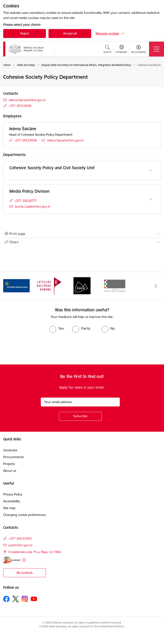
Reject (25, 33)
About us (10, 471)
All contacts (25, 573)
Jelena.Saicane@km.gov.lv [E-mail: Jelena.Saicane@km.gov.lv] (27, 100)
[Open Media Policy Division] (150, 199)
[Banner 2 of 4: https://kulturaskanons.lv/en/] (49, 285)
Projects (9, 464)
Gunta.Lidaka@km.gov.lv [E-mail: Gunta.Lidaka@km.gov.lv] (32, 206)
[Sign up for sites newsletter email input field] (80, 402)
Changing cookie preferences (24, 515)
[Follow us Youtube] (34, 599)
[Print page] (82, 234)
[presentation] (36, 349)
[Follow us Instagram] (25, 599)
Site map (9, 508)
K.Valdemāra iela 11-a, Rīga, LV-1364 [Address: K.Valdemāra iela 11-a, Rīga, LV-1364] (35, 552)
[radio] (56, 328)
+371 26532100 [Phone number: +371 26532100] (20, 538)
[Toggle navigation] (157, 49)
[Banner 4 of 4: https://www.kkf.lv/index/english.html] (115, 285)
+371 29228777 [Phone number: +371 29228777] (26, 201)
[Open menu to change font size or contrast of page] (139, 50)
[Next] (156, 286)
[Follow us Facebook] (6, 599)
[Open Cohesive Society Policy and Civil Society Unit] (150, 171)
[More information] (24, 560)
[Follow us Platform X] (16, 599)
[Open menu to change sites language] (121, 50)
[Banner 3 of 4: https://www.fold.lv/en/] (82, 285)
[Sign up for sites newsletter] (80, 416)
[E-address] (12, 560)
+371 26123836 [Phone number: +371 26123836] (20, 106)
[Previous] (8, 286)
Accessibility (12, 501)
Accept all (70, 33)
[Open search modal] (107, 50)
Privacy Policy (13, 494)
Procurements (13, 457)
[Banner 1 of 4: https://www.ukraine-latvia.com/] (16, 285)
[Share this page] (82, 242)
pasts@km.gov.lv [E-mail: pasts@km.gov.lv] (20, 545)
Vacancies (10, 450)
